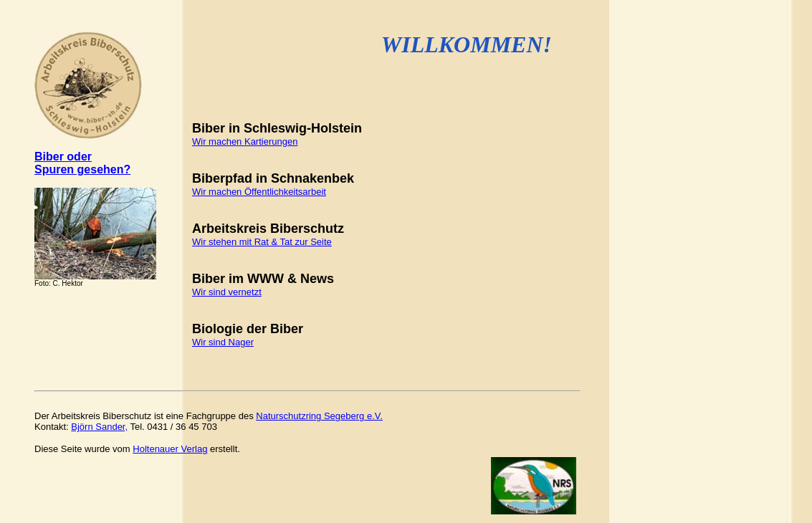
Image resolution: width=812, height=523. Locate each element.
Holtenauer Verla (170, 449)
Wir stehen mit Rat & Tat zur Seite (262, 242)
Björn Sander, (99, 427)
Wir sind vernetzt (227, 292)
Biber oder (63, 157)
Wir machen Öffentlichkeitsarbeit (259, 192)
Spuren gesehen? (82, 169)
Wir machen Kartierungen (245, 141)
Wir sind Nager (223, 342)
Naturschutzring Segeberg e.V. (319, 416)
